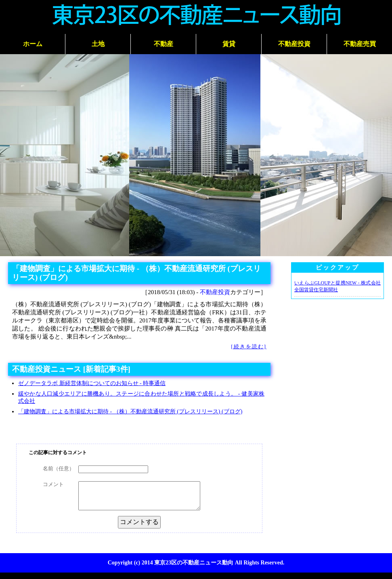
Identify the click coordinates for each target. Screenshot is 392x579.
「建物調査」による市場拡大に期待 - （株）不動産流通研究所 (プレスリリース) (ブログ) (130, 412)
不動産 (164, 44)
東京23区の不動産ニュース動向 (194, 563)
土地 (98, 44)
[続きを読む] (249, 346)
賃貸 (229, 44)
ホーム (33, 44)
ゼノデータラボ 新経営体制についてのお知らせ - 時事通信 (92, 383)
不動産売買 (360, 44)
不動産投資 (294, 44)
